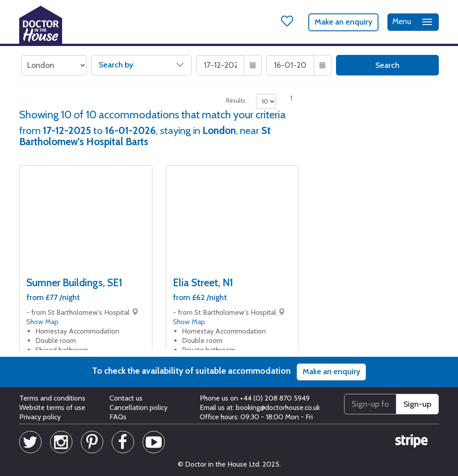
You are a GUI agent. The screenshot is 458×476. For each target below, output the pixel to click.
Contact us (126, 398)
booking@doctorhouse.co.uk (278, 407)
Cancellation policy (139, 407)
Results (236, 100)
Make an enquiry (343, 22)
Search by (141, 65)
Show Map (42, 322)
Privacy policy (40, 417)
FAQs (118, 417)
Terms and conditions (52, 398)
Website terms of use (52, 407)
